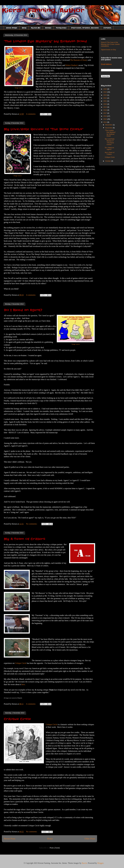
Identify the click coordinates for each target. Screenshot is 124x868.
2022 (105, 98)
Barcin (84, 863)
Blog (24, 28)
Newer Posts (10, 839)
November (109, 128)
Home (50, 839)
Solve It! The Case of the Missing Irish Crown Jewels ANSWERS (110, 44)
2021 (105, 101)
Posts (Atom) (55, 848)
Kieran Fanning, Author (43, 10)
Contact (107, 28)
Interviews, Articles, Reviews (85, 28)
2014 (105, 122)
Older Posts (90, 839)
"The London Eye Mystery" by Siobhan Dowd (45, 41)
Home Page (12, 28)
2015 (105, 119)
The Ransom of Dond (78, 60)
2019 (105, 107)
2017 (105, 113)
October (108, 161)
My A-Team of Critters (25, 539)
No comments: (32, 524)
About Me (36, 28)
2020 (105, 104)
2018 (105, 110)
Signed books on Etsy (108, 50)
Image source (19, 88)
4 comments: (31, 114)
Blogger (100, 863)
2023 (105, 95)
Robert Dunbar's (72, 65)
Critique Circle (21, 663)
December (109, 125)
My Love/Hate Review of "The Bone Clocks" (44, 129)
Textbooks (61, 28)
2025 (105, 89)
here (23, 684)
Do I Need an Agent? (23, 310)
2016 (105, 116)
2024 (105, 92)
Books (48, 28)
